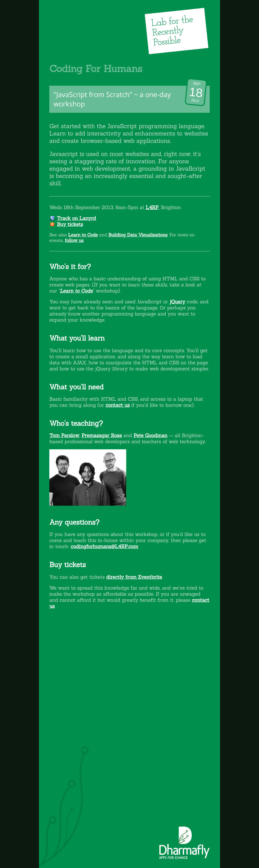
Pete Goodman (150, 435)
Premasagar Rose (102, 435)
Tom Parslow (64, 435)
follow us (74, 240)
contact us (118, 405)
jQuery (177, 302)
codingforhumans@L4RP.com (104, 546)
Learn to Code (83, 235)
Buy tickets (70, 224)
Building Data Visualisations (138, 235)
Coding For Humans (96, 69)
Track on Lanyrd (76, 218)
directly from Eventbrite (134, 577)
